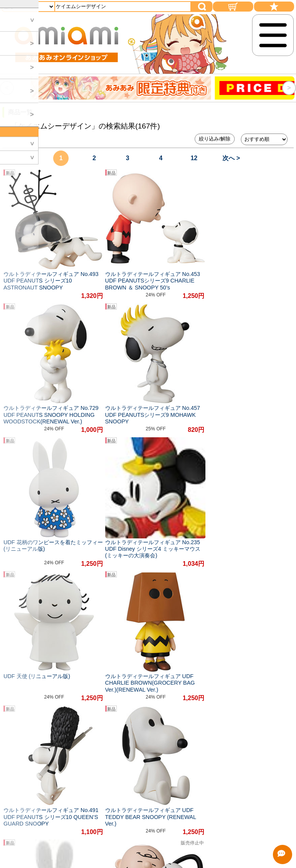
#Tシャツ (26, 632)
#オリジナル (99, 616)
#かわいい (181, 616)
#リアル (257, 616)
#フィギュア (141, 616)
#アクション (64, 632)
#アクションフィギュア (43, 616)
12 (194, 158)
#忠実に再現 (220, 616)
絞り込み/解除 (215, 139)
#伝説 (163, 632)
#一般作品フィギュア (118, 632)
